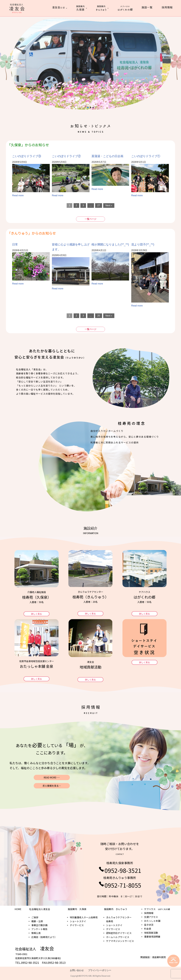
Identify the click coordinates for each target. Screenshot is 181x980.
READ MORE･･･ (52, 777)
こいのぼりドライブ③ (27, 156)
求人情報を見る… (52, 786)
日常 (15, 244)
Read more (18, 195)
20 (99, 316)
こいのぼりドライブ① (146, 156)
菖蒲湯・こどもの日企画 (107, 156)
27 (99, 205)
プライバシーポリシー (100, 970)
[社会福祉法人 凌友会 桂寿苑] (17, 8)
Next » (109, 205)
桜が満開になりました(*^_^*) (110, 244)
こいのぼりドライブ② (66, 156)
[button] (88, 108)
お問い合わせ (77, 970)
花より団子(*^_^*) (143, 244)
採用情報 (149, 913)
